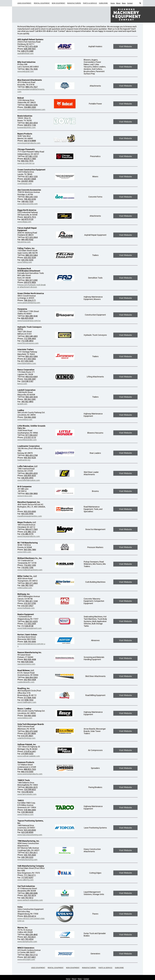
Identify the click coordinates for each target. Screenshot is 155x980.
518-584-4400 (30, 810)
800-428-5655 (32, 397)
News (124, 3)
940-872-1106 (30, 125)
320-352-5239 (30, 258)
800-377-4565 (32, 583)
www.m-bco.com (25, 496)
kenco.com (22, 384)
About (118, 3)
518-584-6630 (27, 812)
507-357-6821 (30, 957)
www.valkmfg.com (25, 880)
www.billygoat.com (26, 71)
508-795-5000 (30, 642)
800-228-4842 (32, 935)
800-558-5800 (32, 493)
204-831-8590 (27, 181)
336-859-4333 (30, 476)
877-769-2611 (32, 853)
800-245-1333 (32, 197)
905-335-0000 (30, 511)
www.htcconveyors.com (28, 343)
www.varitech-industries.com (30, 900)
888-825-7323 (30, 769)
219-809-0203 (27, 754)
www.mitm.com (24, 552)
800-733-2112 (32, 955)
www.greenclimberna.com (29, 303)
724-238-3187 (27, 381)
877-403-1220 (32, 177)
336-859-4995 (27, 478)
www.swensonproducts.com (30, 774)
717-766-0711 (30, 875)
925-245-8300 (30, 830)
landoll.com (22, 404)
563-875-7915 (30, 217)
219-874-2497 (30, 751)
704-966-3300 (30, 417)
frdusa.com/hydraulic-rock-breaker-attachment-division (32, 286)
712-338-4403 (30, 339)
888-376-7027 (32, 87)
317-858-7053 (27, 700)
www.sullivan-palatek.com (29, 756)
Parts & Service (90, 3)
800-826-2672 (32, 787)
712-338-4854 (27, 341)
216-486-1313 (30, 532)
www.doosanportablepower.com (31, 109)
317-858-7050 (30, 698)
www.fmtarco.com (25, 814)
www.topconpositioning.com (30, 835)
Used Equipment (24, 3)
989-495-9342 (27, 240)
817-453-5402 (30, 359)
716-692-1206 (27, 568)
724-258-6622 (30, 789)
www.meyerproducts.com (29, 536)
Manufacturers (74, 3)
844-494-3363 (32, 677)
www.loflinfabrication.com (29, 480)
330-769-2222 (27, 857)
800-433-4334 (32, 123)
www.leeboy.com (25, 419)
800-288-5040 (32, 316)
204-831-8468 (30, 179)
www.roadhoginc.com (27, 702)
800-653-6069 (32, 377)
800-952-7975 (27, 161)
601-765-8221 (30, 937)
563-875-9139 (27, 219)
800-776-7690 (32, 69)
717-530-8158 (27, 626)
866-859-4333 (32, 473)
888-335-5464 (32, 255)
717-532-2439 (30, 624)
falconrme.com (24, 242)
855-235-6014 (30, 916)
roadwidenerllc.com (26, 682)
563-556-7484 (30, 550)
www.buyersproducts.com (29, 143)
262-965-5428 (30, 680)
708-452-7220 (27, 201)
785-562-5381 (30, 399)
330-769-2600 (30, 855)
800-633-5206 (32, 105)
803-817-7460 (30, 159)
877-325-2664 (32, 237)
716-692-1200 (30, 565)
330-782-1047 (27, 585)
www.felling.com (25, 262)
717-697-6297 (27, 878)
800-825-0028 (27, 318)
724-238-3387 (30, 379)
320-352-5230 (27, 260)
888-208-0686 (32, 893)
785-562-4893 (27, 402)
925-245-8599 (27, 832)
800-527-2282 (32, 280)
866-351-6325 (32, 621)
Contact (130, 3)
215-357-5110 (30, 437)
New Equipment (58, 3)
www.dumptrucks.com (27, 942)
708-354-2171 (30, 300)
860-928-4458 (30, 659)
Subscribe (103, 3)
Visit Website (125, 46)
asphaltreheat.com (25, 53)
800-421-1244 (32, 601)
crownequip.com (25, 184)
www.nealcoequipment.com (30, 628)
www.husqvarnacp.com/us (29, 321)
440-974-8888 (30, 141)
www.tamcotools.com (27, 794)
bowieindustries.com (26, 127)
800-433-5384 (32, 356)
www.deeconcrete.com (28, 204)
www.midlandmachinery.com (30, 570)
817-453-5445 (27, 361)
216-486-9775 (27, 534)
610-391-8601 (27, 736)
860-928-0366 (27, 662)
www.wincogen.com (26, 959)
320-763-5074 (30, 895)
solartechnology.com (26, 738)
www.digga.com (24, 222)
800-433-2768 (32, 455)
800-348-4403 (32, 336)
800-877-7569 (32, 529)
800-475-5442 (32, 731)
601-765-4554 (27, 939)
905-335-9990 (27, 514)
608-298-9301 (30, 49)
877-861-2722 (32, 156)
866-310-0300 (27, 772)
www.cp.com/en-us (26, 163)
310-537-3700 (30, 603)
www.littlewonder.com (27, 440)
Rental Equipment (42, 3)
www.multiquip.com (26, 608)
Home (113, 3)
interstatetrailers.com (27, 363)
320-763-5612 (27, 898)
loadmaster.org (24, 460)
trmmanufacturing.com (27, 860)
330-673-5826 (30, 282)
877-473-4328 (32, 46)
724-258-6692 (27, 792)
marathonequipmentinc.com (30, 516)
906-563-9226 (30, 458)
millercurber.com (25, 588)
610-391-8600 (30, 733)
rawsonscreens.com (26, 664)
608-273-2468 (27, 51)
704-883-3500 (30, 107)
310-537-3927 (27, 606)
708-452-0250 (30, 199)
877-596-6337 (32, 435)
